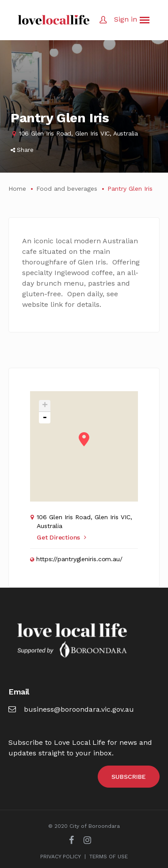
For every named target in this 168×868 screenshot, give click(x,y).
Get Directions (61, 537)
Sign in (126, 19)
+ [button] (45, 406)
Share (22, 150)
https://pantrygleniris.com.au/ (79, 559)
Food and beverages (67, 189)
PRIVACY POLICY (61, 857)
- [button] (45, 418)
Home (17, 189)
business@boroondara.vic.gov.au (71, 709)
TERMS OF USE (109, 857)
